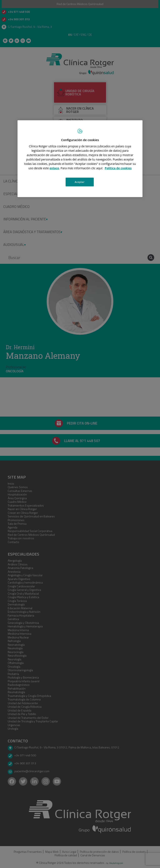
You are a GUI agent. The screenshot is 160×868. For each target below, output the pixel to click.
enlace (54, 168)
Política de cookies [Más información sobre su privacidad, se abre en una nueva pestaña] (118, 168)
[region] (80, 159)
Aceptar (80, 182)
